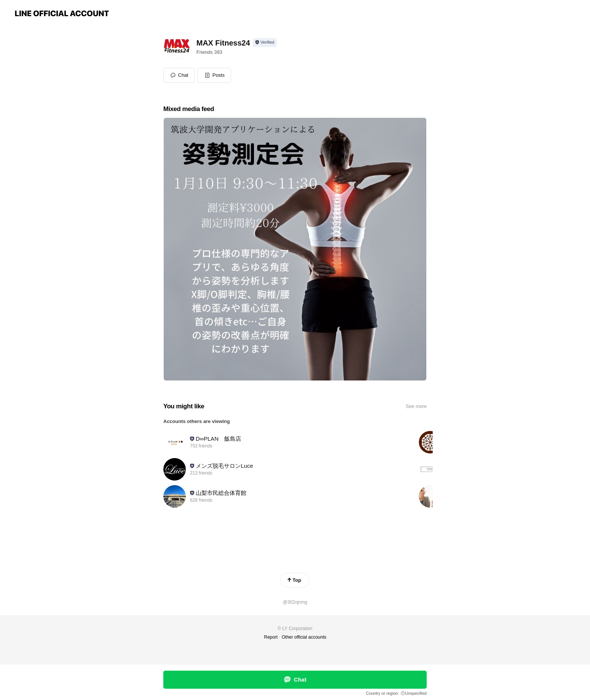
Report (271, 637)
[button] (214, 75)
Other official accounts (304, 637)
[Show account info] (265, 43)
